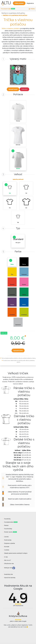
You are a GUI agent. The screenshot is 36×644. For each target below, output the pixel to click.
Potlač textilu (9, 532)
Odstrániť (24, 89)
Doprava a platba (9, 543)
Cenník (6, 537)
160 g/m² (18, 239)
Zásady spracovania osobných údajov (16, 553)
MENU (32, 9)
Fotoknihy (7, 519)
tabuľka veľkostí (18, 179)
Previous (1, 624)
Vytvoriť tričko (18, 351)
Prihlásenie (19, 3)
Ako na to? (7, 560)
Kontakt (7, 547)
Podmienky (8, 540)
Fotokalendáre (6, 9)
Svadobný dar (8, 574)
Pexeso (7, 525)
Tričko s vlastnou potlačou (13, 13)
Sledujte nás (8, 568)
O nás (6, 557)
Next (35, 624)
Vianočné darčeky (10, 578)
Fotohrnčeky (8, 529)
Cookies (7, 550)
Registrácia (30, 3)
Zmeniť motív (13, 89)
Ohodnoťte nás (9, 564)
